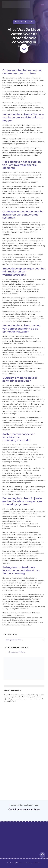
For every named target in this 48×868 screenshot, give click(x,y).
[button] (42, 5)
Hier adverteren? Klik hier (17, 652)
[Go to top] (42, 854)
